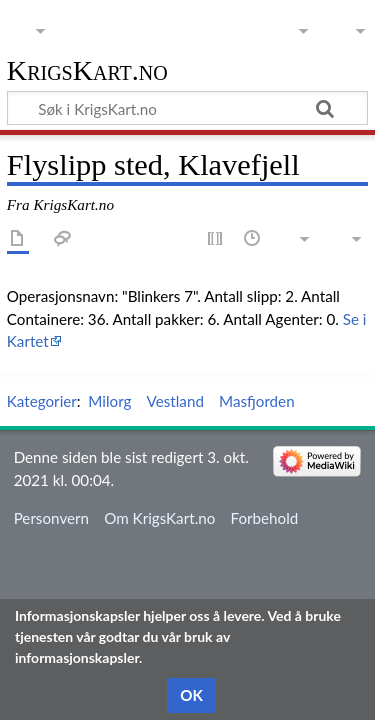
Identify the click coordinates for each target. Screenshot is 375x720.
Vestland (175, 401)
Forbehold (265, 518)
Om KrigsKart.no (159, 518)
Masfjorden (257, 401)
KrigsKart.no (87, 71)
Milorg (109, 401)
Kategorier (42, 401)
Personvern (51, 518)
